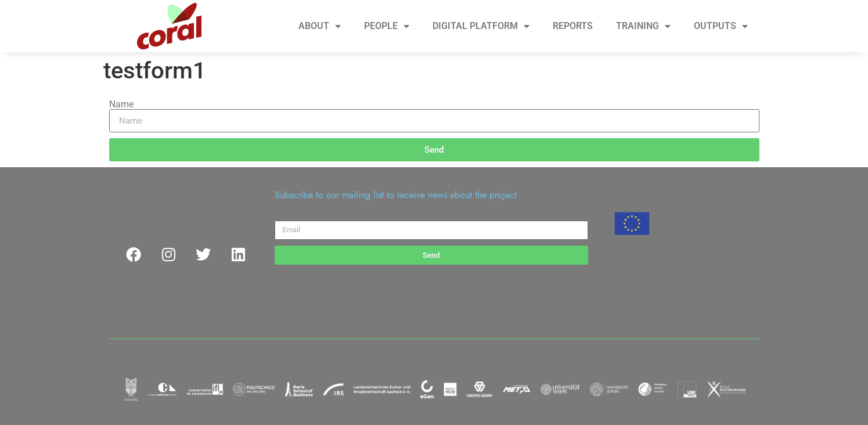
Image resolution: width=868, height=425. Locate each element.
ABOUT (320, 26)
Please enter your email (320, 216)
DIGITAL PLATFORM (481, 26)
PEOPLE (387, 26)
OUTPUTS (721, 26)
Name (121, 105)
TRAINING (643, 26)
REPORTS (573, 26)
